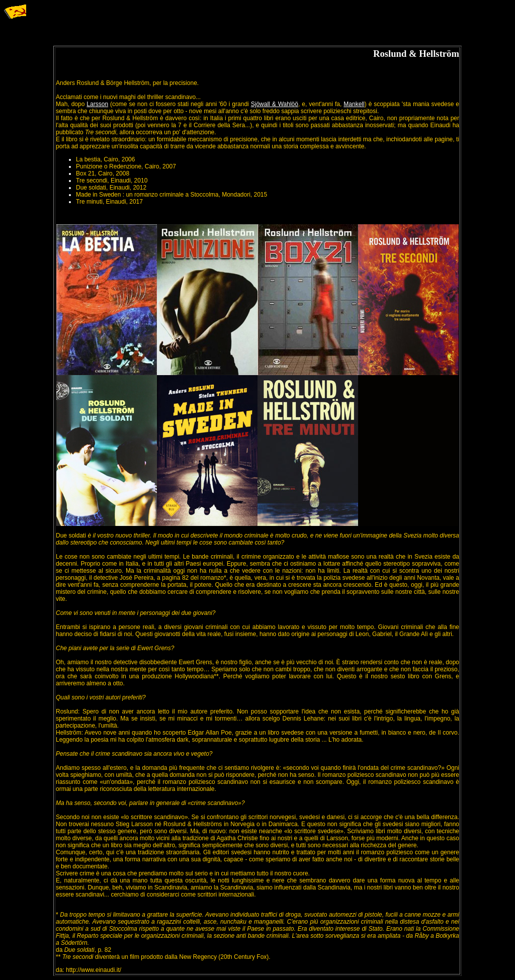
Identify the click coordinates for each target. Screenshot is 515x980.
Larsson (97, 104)
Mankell (354, 104)
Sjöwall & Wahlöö (275, 104)
